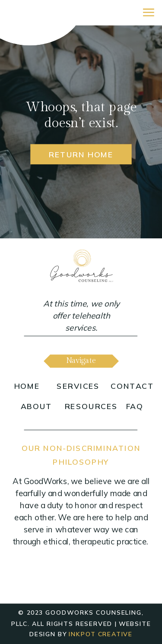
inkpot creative (101, 635)
